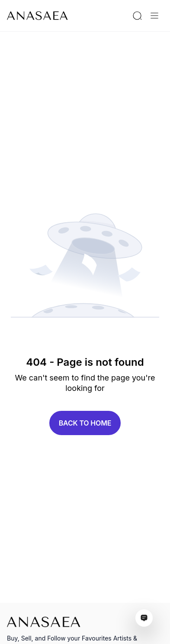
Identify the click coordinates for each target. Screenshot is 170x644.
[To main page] (37, 16)
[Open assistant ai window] (144, 618)
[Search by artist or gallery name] (137, 16)
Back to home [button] (85, 423)
